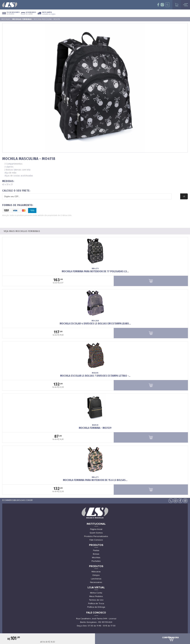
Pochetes (96, 561)
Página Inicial (96, 529)
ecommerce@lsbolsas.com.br (17, 500)
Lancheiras (96, 579)
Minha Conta (96, 593)
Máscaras (96, 572)
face (158, 5)
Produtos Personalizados (96, 536)
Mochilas (6, 19)
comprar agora (170, 637)
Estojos (96, 575)
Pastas (96, 550)
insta (162, 5)
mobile (185, 5)
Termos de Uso (96, 600)
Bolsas (96, 554)
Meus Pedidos (96, 596)
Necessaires (96, 582)
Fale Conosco (96, 540)
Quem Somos (96, 533)
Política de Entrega (96, 607)
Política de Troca (96, 604)
